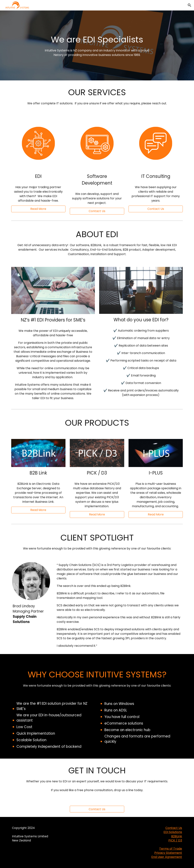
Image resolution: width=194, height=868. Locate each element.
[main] (97, 46)
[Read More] (38, 209)
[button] (190, 5)
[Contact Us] (97, 809)
